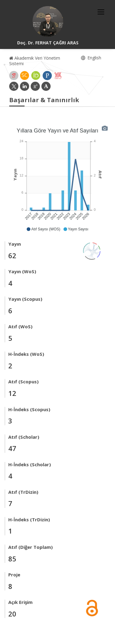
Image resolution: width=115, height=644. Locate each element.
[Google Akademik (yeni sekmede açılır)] (14, 76)
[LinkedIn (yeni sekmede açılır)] (25, 86)
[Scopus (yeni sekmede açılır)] (25, 76)
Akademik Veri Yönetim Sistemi (35, 61)
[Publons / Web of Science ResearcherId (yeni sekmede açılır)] (47, 76)
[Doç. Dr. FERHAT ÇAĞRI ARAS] (48, 21)
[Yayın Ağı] (92, 250)
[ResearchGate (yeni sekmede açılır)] (35, 86)
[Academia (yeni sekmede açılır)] (46, 86)
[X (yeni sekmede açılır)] (14, 86)
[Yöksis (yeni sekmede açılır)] (58, 76)
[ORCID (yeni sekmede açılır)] (36, 76)
